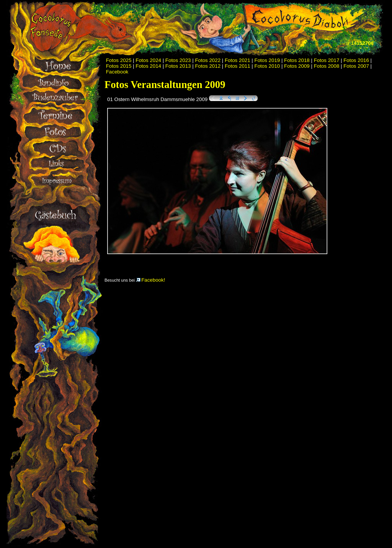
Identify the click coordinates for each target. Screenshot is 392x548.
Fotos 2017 (327, 60)
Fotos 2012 (208, 66)
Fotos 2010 (267, 66)
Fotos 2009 (297, 66)
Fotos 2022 (208, 60)
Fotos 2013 (178, 66)
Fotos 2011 (238, 66)
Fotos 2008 (327, 66)
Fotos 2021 (238, 60)
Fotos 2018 (297, 60)
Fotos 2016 (356, 60)
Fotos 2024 (148, 60)
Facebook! (150, 280)
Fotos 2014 (148, 66)
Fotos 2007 (356, 66)
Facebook (117, 72)
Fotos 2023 (178, 60)
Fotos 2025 (119, 60)
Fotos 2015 (119, 66)
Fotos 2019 (267, 60)
